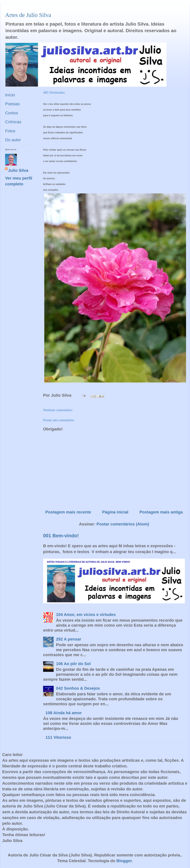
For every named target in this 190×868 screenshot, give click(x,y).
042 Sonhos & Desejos (78, 688)
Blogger (124, 861)
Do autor (13, 140)
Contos (12, 113)
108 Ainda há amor (64, 713)
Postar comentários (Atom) (123, 524)
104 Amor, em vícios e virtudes (86, 615)
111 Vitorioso (58, 737)
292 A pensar (69, 639)
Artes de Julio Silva (28, 15)
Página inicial (115, 512)
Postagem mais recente (68, 512)
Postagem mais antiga (161, 512)
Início (10, 95)
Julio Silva (18, 170)
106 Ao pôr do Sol (73, 664)
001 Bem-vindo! (61, 536)
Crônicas (13, 122)
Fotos (10, 131)
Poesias (12, 104)
